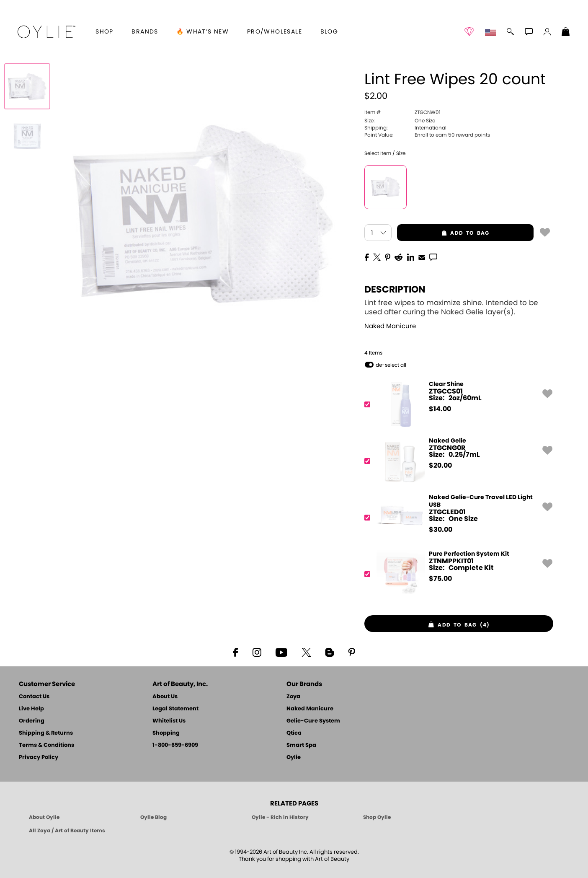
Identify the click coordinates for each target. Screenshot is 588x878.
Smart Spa (301, 745)
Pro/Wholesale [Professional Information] (275, 32)
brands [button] (145, 32)
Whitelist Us (169, 721)
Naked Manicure (390, 326)
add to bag (443, 233)
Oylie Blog (153, 817)
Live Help (31, 709)
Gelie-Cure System (313, 721)
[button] (46, 32)
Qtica (294, 733)
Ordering (32, 721)
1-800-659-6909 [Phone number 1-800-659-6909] (175, 745)
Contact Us (34, 697)
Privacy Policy (39, 758)
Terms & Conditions (46, 745)
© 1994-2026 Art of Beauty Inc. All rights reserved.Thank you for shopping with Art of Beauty (294, 856)
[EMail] (422, 256)
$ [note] (440, 409)
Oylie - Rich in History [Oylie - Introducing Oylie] (280, 817)
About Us (165, 697)
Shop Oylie (377, 817)
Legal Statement (175, 709)
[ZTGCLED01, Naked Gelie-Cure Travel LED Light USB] (456, 518)
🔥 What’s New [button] (202, 32)
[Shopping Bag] (566, 33)
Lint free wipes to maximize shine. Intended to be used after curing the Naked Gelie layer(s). (451, 307)
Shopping (166, 733)
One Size (400, 121)
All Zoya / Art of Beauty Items (67, 831)
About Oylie (44, 817)
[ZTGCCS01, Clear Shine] (456, 405)
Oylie (294, 758)
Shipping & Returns (46, 733)
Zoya (293, 697)
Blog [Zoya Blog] (329, 32)
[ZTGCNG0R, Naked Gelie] (456, 461)
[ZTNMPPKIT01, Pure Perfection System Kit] (456, 574)
